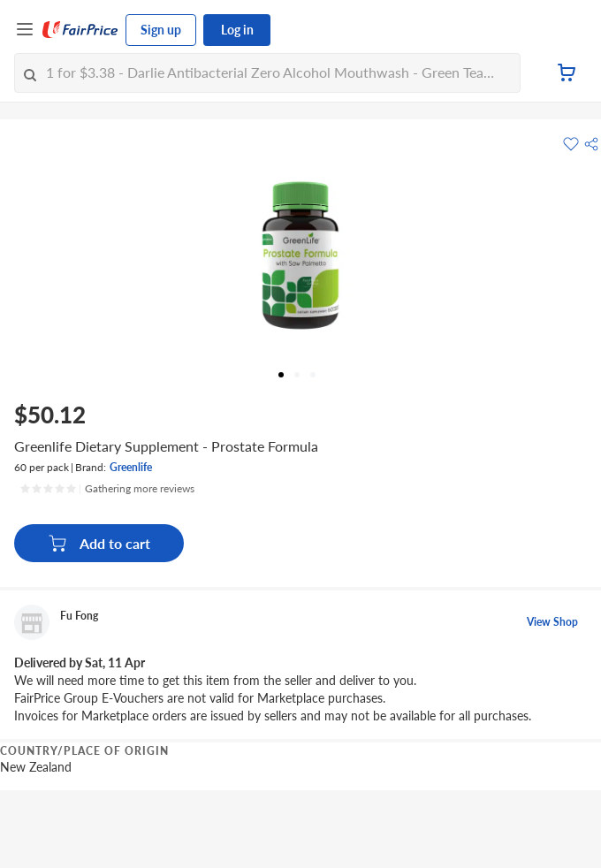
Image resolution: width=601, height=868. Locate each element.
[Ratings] (107, 489)
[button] (591, 144)
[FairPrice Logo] (80, 30)
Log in (237, 30)
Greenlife (131, 467)
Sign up (161, 30)
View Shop (552, 622)
